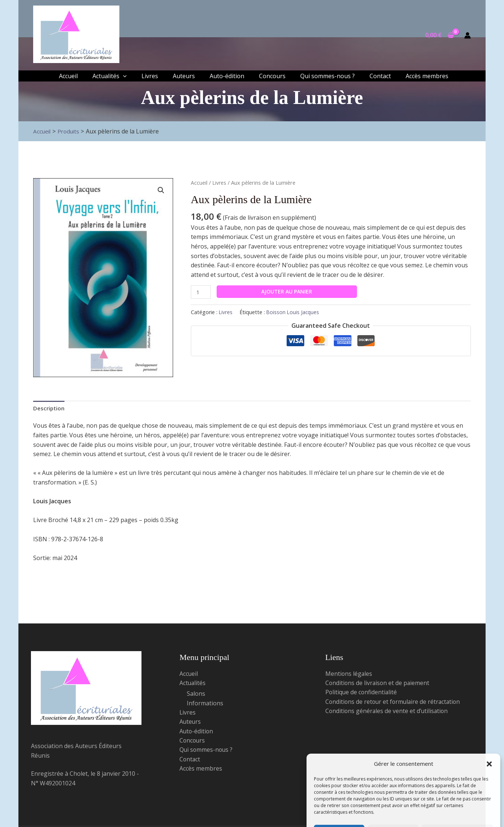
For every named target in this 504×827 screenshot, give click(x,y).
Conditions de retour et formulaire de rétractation (394, 703)
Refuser (393, 796)
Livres (219, 183)
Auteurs (190, 723)
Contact (190, 761)
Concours (193, 742)
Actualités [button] (193, 684)
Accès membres (201, 770)
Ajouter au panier (288, 291)
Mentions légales (349, 674)
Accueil (199, 183)
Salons (196, 695)
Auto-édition (197, 733)
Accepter (339, 796)
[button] (489, 724)
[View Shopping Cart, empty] (439, 35)
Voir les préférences (457, 796)
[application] (123, 76)
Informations (205, 704)
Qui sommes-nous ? (207, 751)
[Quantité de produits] (202, 292)
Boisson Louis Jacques (294, 313)
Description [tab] (50, 408)
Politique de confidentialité (403, 813)
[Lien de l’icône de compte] (468, 35)
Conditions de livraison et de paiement (378, 684)
